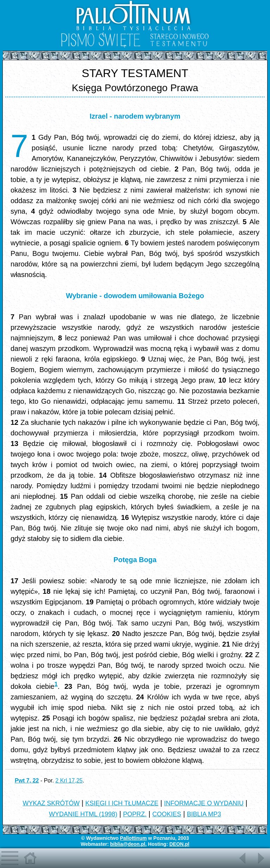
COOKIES (167, 814)
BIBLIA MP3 (204, 814)
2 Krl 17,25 (69, 781)
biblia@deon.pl (128, 844)
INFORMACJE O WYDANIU (204, 803)
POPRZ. (135, 814)
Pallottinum (133, 838)
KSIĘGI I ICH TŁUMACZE (122, 803)
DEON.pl (179, 844)
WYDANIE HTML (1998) (83, 814)
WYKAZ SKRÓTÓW (51, 803)
